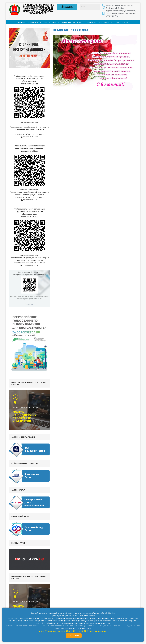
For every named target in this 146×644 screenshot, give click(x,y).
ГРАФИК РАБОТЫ (121, 22)
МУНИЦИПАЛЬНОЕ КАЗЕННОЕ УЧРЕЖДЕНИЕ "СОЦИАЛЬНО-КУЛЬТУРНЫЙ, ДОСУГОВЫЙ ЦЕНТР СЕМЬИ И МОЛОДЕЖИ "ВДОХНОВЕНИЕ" (38, 9)
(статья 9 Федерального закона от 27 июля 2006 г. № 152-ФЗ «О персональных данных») (73, 631)
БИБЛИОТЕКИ (54, 22)
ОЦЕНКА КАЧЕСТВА (94, 22)
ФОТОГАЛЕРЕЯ (79, 22)
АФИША (43, 22)
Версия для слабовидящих (67, 7)
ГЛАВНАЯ (22, 22)
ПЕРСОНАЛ (66, 22)
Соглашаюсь (74, 635)
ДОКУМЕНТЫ (33, 22)
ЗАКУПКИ (108, 22)
